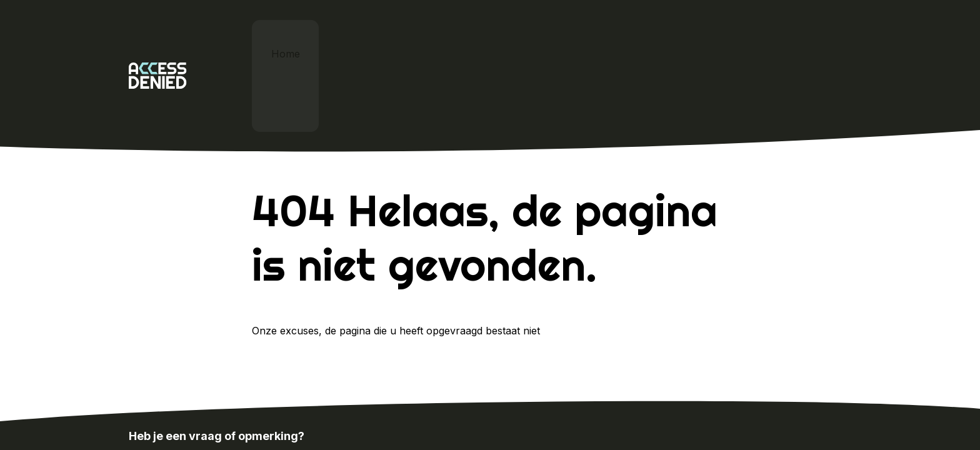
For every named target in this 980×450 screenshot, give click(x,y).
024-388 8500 (179, 385)
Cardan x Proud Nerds (519, 37)
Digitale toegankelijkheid (384, 37)
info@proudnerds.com (321, 385)
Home (289, 37)
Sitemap (832, 416)
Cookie (778, 416)
